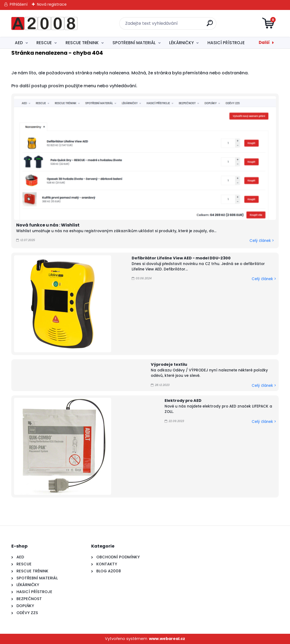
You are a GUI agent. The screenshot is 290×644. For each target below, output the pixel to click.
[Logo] (44, 23)
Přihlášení (19, 4)
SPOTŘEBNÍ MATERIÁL (134, 43)
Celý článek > (262, 241)
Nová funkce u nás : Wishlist (48, 225)
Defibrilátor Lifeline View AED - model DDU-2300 (181, 258)
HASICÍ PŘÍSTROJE (226, 43)
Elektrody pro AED (183, 401)
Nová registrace (52, 4)
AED (19, 43)
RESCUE (44, 43)
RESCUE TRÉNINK (82, 43)
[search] (210, 25)
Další (264, 42)
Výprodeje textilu (169, 364)
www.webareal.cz (167, 639)
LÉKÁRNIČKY (181, 43)
